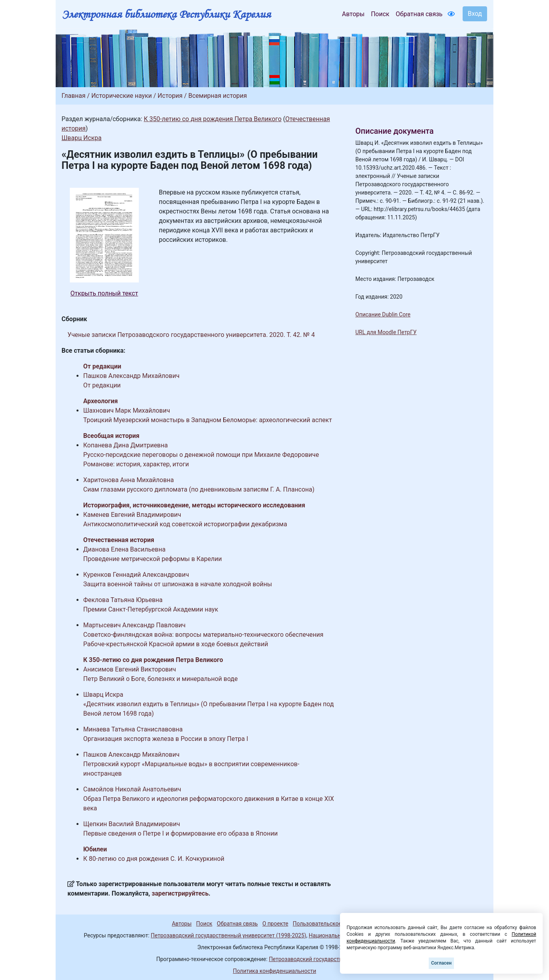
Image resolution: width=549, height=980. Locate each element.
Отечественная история (119, 540)
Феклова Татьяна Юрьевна (123, 600)
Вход (475, 14)
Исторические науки (121, 96)
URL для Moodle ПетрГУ (386, 332)
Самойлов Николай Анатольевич (132, 789)
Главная (74, 96)
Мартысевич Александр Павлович (134, 625)
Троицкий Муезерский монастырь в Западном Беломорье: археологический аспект (208, 420)
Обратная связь (419, 14)
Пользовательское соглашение (333, 924)
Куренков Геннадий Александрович (136, 575)
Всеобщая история (111, 436)
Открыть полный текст (105, 293)
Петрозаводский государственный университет (331, 959)
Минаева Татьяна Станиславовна (133, 729)
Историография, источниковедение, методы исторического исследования (194, 505)
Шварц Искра (81, 138)
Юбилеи (95, 849)
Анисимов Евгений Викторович (130, 669)
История (170, 96)
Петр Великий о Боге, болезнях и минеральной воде (161, 679)
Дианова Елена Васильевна (124, 549)
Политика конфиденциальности (274, 971)
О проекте (275, 924)
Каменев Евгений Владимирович (132, 515)
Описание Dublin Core (383, 314)
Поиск (380, 14)
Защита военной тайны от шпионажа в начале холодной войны (178, 584)
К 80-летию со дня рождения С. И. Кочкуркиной (154, 859)
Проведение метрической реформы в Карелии (153, 559)
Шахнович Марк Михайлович (127, 411)
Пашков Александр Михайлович (131, 376)
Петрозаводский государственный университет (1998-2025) (228, 935)
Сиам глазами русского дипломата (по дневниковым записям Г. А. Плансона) (199, 489)
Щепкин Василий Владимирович (132, 824)
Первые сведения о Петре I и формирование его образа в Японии (180, 833)
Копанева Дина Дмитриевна (125, 445)
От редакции (102, 366)
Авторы (353, 14)
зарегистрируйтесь (180, 893)
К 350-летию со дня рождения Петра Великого (212, 119)
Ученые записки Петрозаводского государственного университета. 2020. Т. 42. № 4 (191, 335)
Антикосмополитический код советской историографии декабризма (185, 524)
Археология (101, 401)
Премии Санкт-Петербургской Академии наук (151, 609)
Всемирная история (218, 96)
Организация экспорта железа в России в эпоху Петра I (166, 739)
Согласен (441, 963)
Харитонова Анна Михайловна (129, 480)
